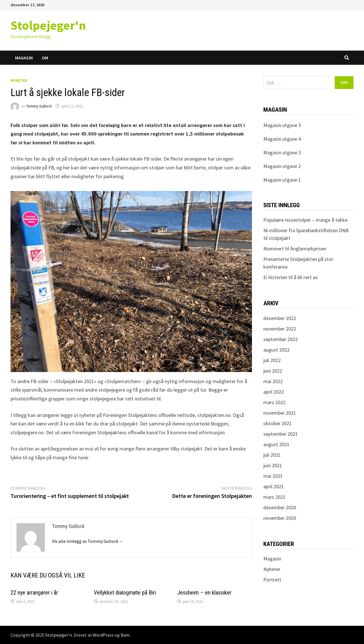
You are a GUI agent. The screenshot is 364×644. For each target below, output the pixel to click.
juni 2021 (273, 465)
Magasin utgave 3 (282, 152)
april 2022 (274, 392)
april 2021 (274, 486)
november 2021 (280, 413)
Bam (125, 635)
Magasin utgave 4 (282, 139)
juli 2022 (272, 360)
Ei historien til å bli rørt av (290, 277)
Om (45, 58)
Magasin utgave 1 (282, 180)
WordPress (103, 635)
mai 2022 (273, 381)
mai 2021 (273, 476)
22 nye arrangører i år (34, 593)
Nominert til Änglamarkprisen (295, 249)
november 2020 (280, 518)
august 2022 (276, 350)
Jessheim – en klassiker (204, 593)
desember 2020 (280, 507)
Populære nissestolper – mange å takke (305, 220)
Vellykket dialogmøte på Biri (125, 593)
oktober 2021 (278, 423)
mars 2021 (274, 497)
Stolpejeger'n (48, 25)
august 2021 (276, 444)
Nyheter (19, 80)
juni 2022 (273, 371)
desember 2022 (280, 318)
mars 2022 (274, 402)
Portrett (272, 580)
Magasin (24, 58)
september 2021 (281, 434)
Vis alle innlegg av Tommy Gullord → (88, 541)
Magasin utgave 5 (282, 125)
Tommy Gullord (39, 106)
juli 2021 (272, 455)
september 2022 (281, 339)
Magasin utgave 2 (282, 166)
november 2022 (280, 329)
